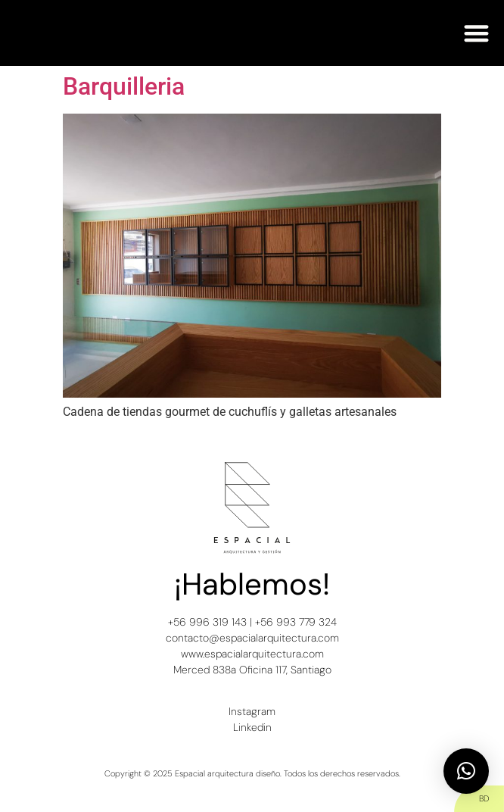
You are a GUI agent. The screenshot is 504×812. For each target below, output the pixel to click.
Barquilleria (124, 86)
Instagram (252, 711)
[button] (477, 33)
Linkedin (252, 727)
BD (484, 798)
